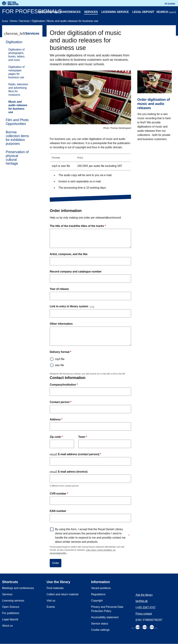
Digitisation (39, 21)
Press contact (144, 614)
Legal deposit (143, 12)
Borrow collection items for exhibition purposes (17, 138)
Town (83, 437)
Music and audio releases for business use (73, 21)
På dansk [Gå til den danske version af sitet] (170, 4)
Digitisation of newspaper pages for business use (16, 72)
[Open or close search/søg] (166, 12)
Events (51, 607)
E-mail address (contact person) (75, 454)
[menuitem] (21, 77)
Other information (61, 324)
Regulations (98, 594)
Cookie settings (100, 630)
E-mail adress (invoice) (69, 472)
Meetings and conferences (59, 12)
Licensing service (115, 12)
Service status (100, 624)
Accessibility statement (105, 617)
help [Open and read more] (92, 307)
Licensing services (13, 601)
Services (91, 12)
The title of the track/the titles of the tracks (78, 226)
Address (56, 420)
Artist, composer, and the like (69, 254)
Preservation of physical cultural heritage (17, 158)
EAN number (58, 511)
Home (10, 21)
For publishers (11, 613)
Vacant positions (101, 588)
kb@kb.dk (142, 601)
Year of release (59, 289)
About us (7, 626)
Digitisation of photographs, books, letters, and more (17, 55)
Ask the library (144, 595)
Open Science (11, 607)
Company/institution (64, 385)
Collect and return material (62, 594)
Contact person (61, 402)
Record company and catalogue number (76, 272)
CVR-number (59, 494)
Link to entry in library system (69, 306)
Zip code (56, 437)
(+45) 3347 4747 (146, 607)
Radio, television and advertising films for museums (18, 90)
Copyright (97, 601)
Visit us (51, 601)
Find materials (55, 588)
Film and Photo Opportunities (17, 122)
